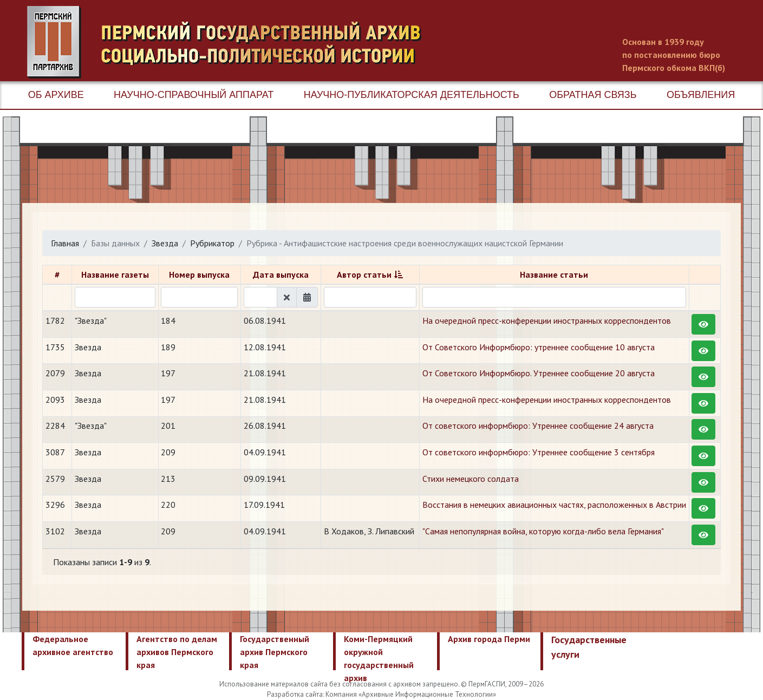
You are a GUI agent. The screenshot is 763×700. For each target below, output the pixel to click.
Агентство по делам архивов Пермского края (177, 652)
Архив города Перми (489, 639)
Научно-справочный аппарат (194, 95)
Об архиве (56, 95)
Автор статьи (364, 274)
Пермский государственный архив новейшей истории (230, 42)
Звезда (165, 243)
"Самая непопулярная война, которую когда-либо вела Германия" (543, 531)
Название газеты (115, 274)
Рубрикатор (212, 243)
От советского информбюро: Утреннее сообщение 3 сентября (539, 452)
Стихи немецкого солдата (471, 479)
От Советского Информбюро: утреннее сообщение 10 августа (539, 347)
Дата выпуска (281, 274)
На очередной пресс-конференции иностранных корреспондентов (547, 320)
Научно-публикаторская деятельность (412, 95)
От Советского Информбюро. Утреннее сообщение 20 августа (539, 373)
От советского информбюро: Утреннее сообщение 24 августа (538, 426)
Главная (65, 243)
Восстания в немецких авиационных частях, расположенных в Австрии (554, 505)
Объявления (701, 95)
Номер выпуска (199, 274)
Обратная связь (593, 95)
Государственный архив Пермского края (275, 652)
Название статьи (554, 274)
